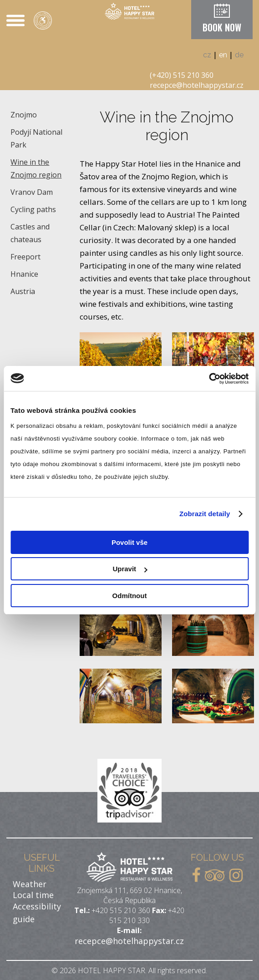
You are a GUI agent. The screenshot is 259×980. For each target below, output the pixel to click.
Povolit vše (129, 542)
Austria (23, 291)
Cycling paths (33, 209)
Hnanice (24, 274)
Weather (30, 884)
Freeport (25, 257)
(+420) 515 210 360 (182, 75)
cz (207, 55)
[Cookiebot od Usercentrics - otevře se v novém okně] (209, 379)
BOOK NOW (222, 27)
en (223, 55)
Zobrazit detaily (205, 514)
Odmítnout (130, 596)
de (239, 55)
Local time (33, 895)
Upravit (130, 569)
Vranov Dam (32, 192)
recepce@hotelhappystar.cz (197, 85)
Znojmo (24, 115)
